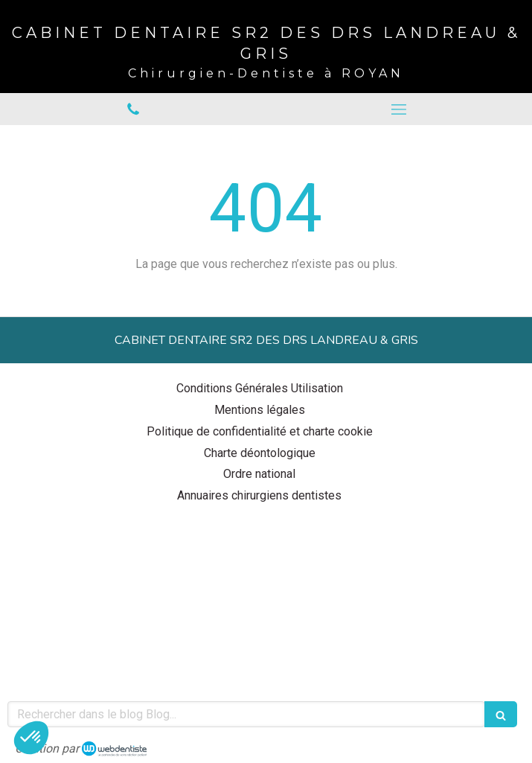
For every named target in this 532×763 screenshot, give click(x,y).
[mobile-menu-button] (400, 109)
